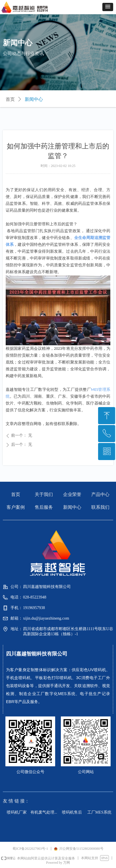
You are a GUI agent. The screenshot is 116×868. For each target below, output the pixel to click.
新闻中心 (34, 99)
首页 (10, 99)
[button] (108, 7)
